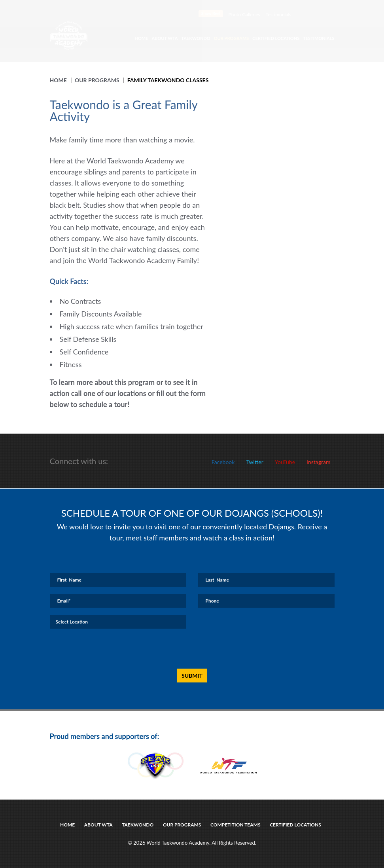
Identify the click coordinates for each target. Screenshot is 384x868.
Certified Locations (276, 38)
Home (141, 38)
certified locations (295, 825)
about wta (98, 825)
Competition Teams (235, 825)
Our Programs (232, 38)
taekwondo (138, 825)
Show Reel (211, 13)
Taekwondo (196, 38)
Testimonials (279, 14)
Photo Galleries (244, 14)
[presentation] (184, 649)
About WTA (165, 38)
